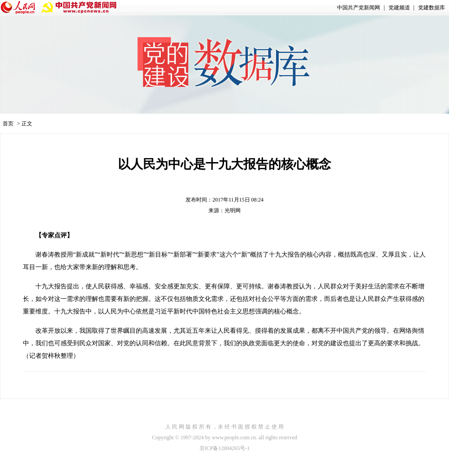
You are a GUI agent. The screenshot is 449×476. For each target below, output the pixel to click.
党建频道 (399, 8)
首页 (8, 124)
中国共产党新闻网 (358, 8)
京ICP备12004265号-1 (225, 448)
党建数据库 (432, 8)
